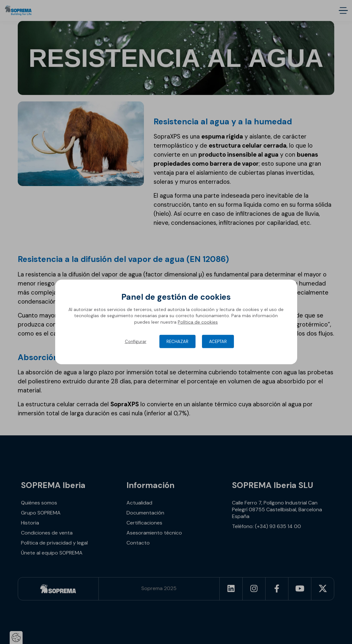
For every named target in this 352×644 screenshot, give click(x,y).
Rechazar (177, 342)
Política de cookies (198, 322)
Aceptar (218, 342)
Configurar (136, 342)
